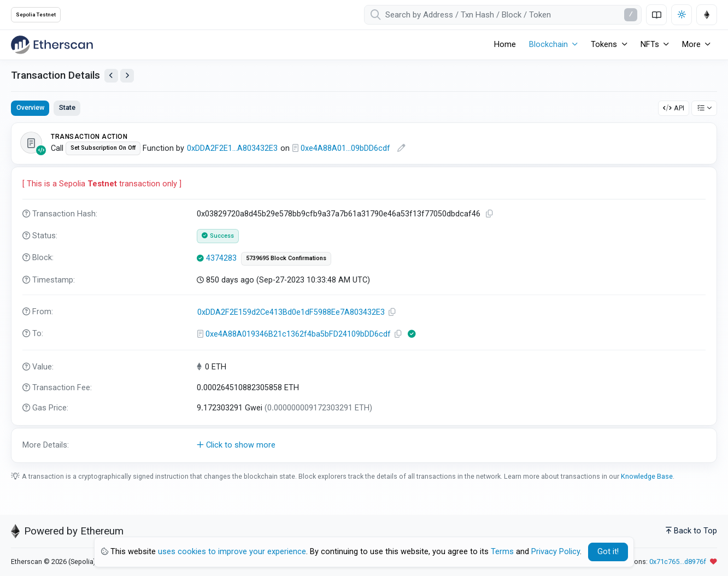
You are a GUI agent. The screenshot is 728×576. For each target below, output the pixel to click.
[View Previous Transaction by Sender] (111, 76)
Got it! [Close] (608, 552)
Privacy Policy (556, 552)
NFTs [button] (650, 45)
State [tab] (67, 107)
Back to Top (691, 531)
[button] (364, 445)
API (674, 108)
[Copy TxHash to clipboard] (490, 214)
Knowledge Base (647, 476)
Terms (502, 552)
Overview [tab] (30, 107)
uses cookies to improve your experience (232, 552)
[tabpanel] (364, 292)
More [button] (691, 45)
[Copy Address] (392, 312)
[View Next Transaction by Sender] (127, 76)
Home (505, 45)
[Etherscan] (52, 45)
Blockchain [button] (548, 45)
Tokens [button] (604, 45)
